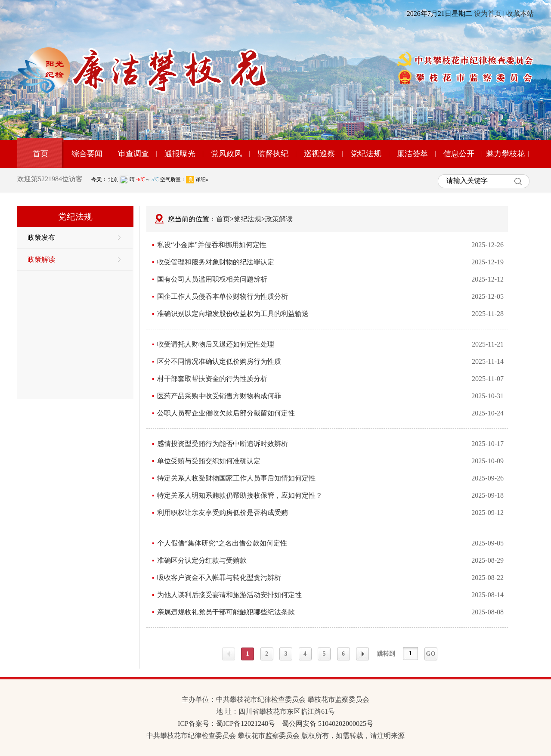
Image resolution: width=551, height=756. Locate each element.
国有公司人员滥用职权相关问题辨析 (212, 279)
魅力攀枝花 (505, 154)
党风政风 (226, 154)
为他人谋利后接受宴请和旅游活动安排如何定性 (229, 595)
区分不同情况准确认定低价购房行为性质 (219, 361)
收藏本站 (520, 14)
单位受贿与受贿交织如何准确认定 (209, 461)
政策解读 (74, 259)
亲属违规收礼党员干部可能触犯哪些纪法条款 (226, 612)
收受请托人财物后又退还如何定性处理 (216, 344)
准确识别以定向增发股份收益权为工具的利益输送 (233, 314)
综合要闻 (87, 154)
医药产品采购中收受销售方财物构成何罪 (219, 396)
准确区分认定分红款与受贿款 (202, 560)
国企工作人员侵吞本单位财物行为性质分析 (223, 296)
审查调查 (133, 154)
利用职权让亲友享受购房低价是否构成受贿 (223, 513)
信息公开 (459, 154)
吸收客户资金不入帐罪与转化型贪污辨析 (219, 578)
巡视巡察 (319, 154)
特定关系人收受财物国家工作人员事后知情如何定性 (236, 478)
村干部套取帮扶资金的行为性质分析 (212, 379)
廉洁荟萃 (412, 154)
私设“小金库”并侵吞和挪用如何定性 (212, 245)
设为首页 (488, 14)
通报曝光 (180, 154)
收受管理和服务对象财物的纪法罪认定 (216, 262)
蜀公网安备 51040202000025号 (328, 723)
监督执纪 (273, 154)
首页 (40, 154)
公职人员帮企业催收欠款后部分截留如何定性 (226, 413)
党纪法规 (366, 154)
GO (431, 654)
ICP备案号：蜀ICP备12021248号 (226, 723)
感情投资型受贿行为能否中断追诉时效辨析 (223, 444)
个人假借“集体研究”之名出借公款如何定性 (222, 543)
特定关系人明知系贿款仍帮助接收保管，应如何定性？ (240, 495)
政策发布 (74, 237)
